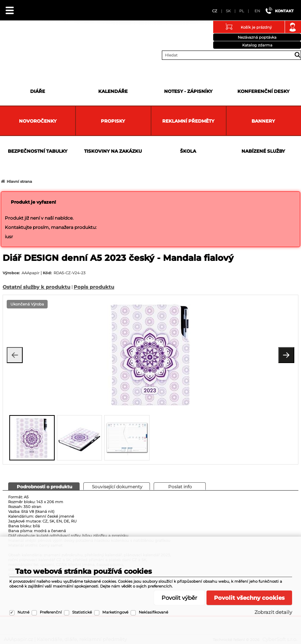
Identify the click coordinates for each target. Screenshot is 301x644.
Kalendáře (113, 91)
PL (242, 11)
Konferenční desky (263, 91)
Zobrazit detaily (273, 612)
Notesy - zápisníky (188, 91)
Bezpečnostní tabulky (38, 151)
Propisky (113, 121)
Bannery (263, 121)
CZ (215, 11)
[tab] (44, 486)
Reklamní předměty (188, 121)
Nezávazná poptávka (257, 37)
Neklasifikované (153, 612)
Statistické (82, 612)
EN (257, 11)
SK (228, 11)
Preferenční (51, 612)
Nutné (23, 612)
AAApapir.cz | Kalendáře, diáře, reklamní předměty (15, 39)
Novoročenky (38, 121)
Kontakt (284, 11)
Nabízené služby (263, 151)
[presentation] (13, 437)
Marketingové (115, 612)
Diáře (38, 91)
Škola (188, 151)
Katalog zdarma (257, 45)
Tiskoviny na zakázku (113, 151)
